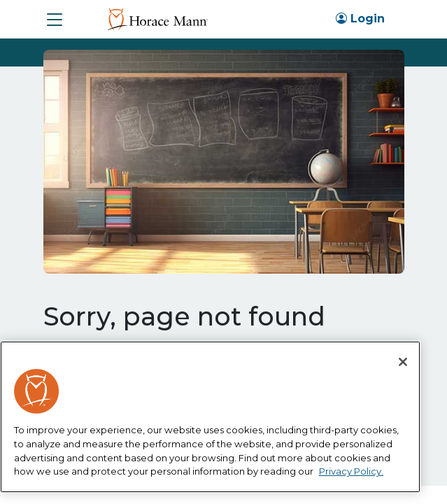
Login (360, 19)
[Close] (403, 362)
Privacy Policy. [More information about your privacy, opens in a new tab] (351, 471)
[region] (210, 417)
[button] (55, 20)
